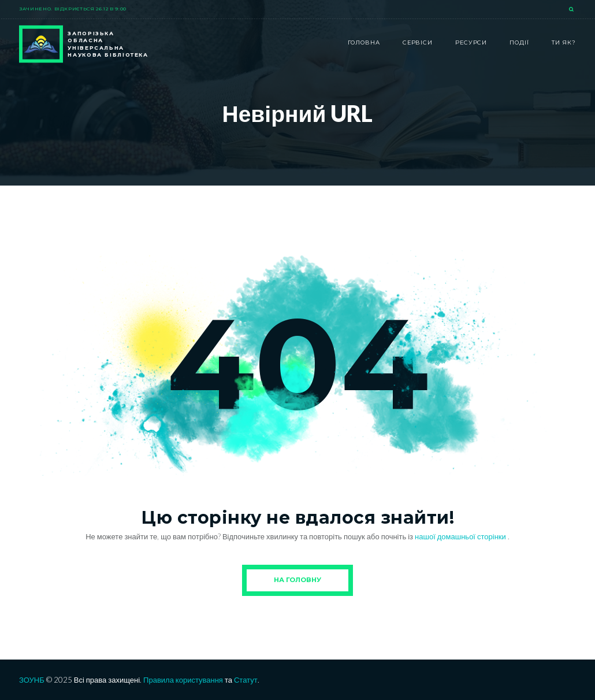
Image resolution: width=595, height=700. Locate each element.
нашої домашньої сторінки (461, 536)
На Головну (297, 580)
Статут (246, 680)
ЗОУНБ (32, 680)
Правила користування (183, 680)
